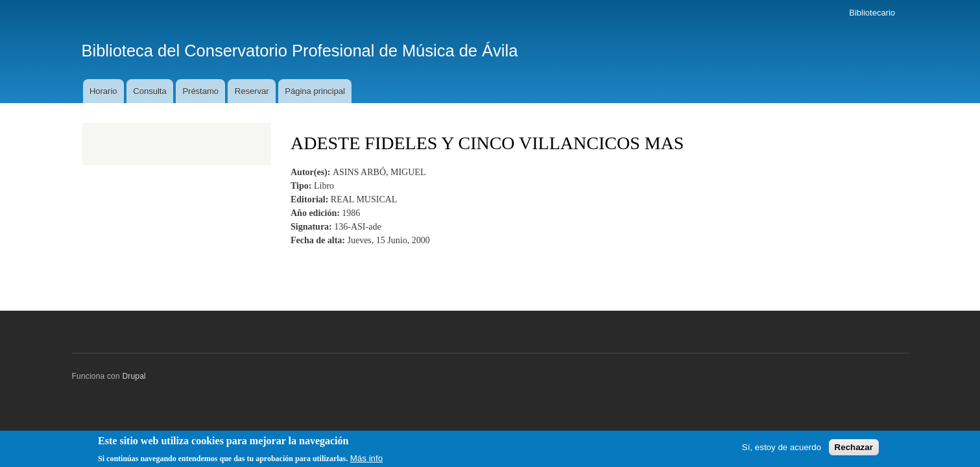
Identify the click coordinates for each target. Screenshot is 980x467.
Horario (103, 91)
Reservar (252, 91)
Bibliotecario (872, 13)
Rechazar (854, 450)
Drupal (134, 376)
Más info (366, 461)
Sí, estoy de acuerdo (782, 450)
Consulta (149, 91)
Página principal (315, 91)
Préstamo (200, 91)
